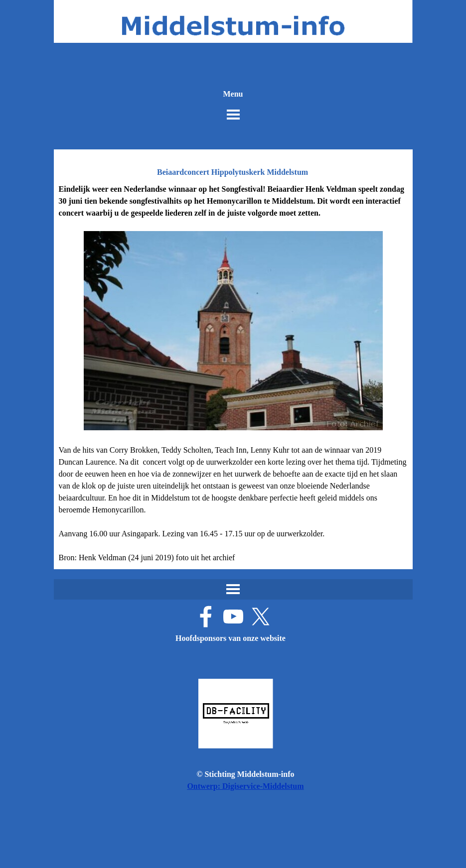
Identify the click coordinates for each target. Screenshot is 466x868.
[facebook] (206, 617)
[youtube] (233, 617)
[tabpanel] (233, 373)
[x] (261, 617)
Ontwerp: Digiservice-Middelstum (245, 786)
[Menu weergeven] (233, 115)
